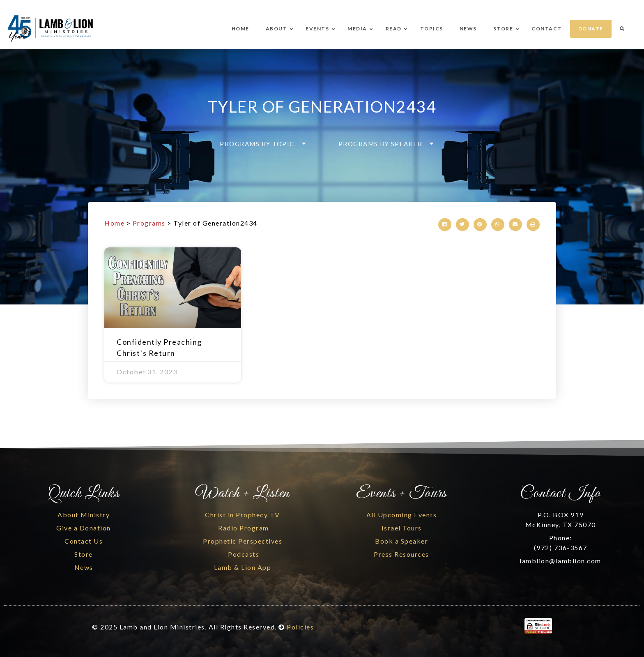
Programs (149, 223)
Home (114, 223)
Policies (300, 627)
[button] (260, 144)
